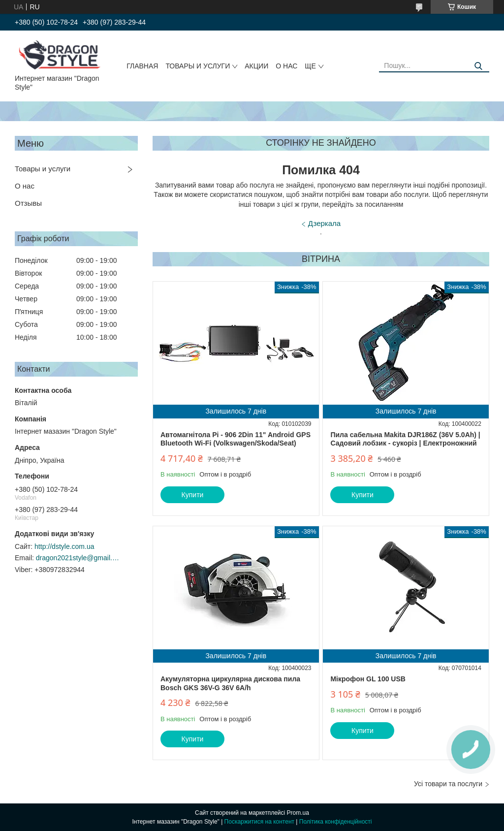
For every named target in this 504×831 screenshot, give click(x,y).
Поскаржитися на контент (259, 822)
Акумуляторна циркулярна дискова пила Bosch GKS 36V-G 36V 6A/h (230, 683)
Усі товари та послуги (448, 784)
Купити (193, 495)
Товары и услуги (198, 66)
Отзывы (28, 203)
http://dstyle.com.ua (64, 546)
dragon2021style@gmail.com (78, 558)
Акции (256, 66)
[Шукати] (478, 66)
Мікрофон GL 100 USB (368, 679)
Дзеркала (324, 223)
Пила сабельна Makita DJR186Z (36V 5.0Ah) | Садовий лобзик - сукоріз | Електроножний (405, 439)
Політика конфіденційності (336, 822)
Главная (142, 66)
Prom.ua (298, 813)
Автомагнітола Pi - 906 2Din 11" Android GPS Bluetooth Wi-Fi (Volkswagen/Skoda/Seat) (236, 439)
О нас (286, 66)
